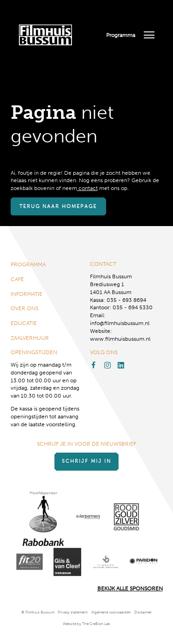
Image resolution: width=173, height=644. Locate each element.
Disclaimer (143, 612)
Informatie (27, 294)
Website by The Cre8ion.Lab (86, 624)
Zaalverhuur (30, 338)
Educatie (24, 323)
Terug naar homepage (58, 206)
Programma (121, 35)
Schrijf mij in (86, 461)
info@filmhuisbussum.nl (120, 323)
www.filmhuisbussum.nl (120, 339)
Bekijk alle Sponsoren (130, 589)
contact (87, 188)
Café (17, 279)
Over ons (24, 308)
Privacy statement (73, 612)
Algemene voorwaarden (111, 612)
